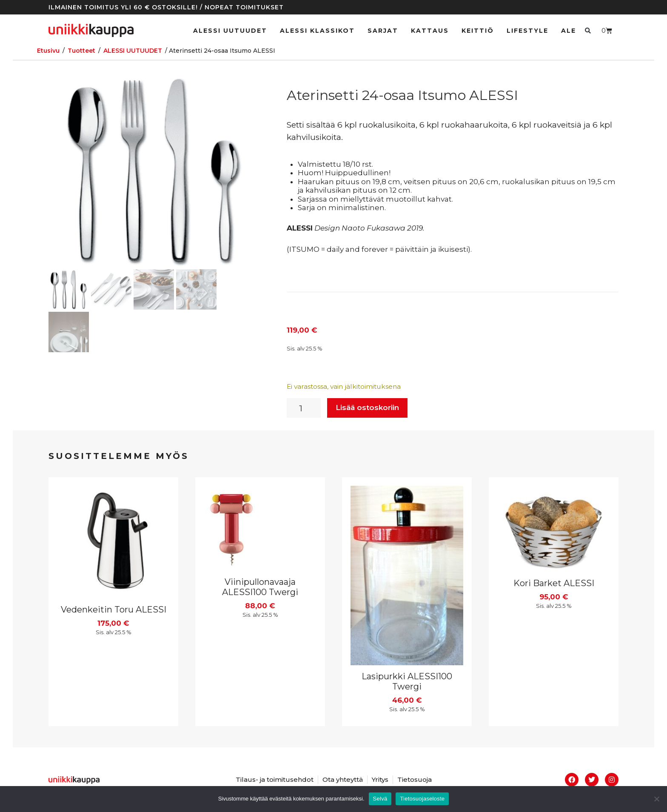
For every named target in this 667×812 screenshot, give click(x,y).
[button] (588, 30)
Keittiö (478, 31)
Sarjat (383, 31)
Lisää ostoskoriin (367, 407)
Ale (569, 31)
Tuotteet (81, 51)
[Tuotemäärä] (304, 408)
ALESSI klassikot (317, 31)
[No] (656, 799)
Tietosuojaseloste (422, 799)
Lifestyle (527, 31)
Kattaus (430, 31)
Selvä (380, 799)
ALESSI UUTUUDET (230, 31)
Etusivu (48, 51)
